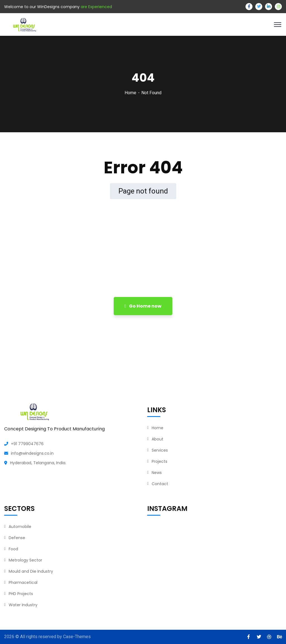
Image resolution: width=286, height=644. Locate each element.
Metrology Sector (25, 560)
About (158, 439)
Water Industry (23, 605)
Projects (159, 461)
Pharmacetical (23, 582)
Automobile (20, 527)
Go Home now (143, 306)
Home (130, 93)
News (157, 473)
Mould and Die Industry (31, 571)
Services (160, 450)
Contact (160, 484)
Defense (17, 538)
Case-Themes (77, 637)
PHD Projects (21, 594)
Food (13, 549)
